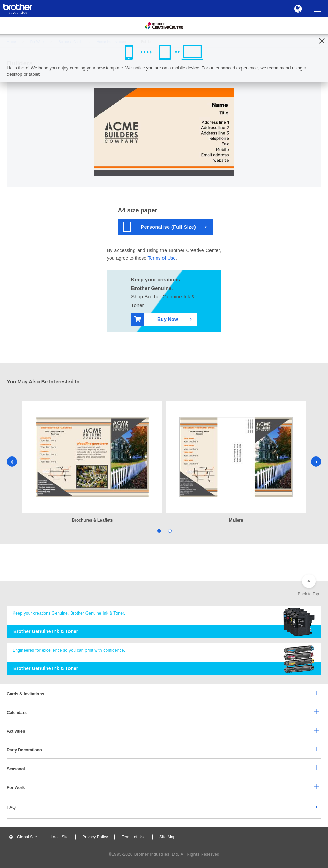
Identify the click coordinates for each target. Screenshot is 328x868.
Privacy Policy (95, 837)
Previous (12, 462)
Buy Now (156, 319)
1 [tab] (159, 531)
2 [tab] (169, 531)
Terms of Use (162, 258)
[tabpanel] (92, 462)
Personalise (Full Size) (160, 227)
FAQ (11, 807)
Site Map (167, 837)
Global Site (27, 837)
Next (316, 462)
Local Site (60, 837)
